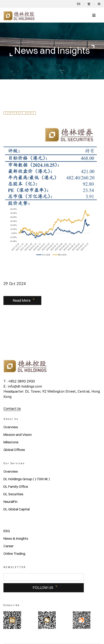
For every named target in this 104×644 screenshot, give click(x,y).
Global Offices (14, 450)
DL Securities (13, 494)
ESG (7, 531)
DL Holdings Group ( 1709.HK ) (27, 479)
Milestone (11, 442)
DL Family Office (16, 487)
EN (79, 4)
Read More (22, 300)
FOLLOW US (43, 587)
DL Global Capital (17, 509)
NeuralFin (10, 502)
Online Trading (14, 554)
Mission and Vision (18, 435)
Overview (11, 427)
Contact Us (12, 408)
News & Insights (16, 539)
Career (8, 546)
